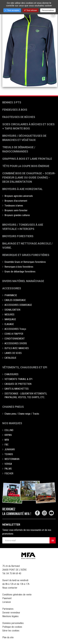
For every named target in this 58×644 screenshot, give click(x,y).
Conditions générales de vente (17, 595)
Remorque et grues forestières (26, 255)
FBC (6, 445)
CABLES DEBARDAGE (15, 300)
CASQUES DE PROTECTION (18, 384)
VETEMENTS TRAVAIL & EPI (18, 379)
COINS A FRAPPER (14, 334)
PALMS (8, 469)
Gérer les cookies (11, 631)
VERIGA (8, 464)
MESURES (9, 315)
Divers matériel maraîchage (23, 281)
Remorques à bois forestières (19, 267)
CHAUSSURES (11, 374)
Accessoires (12, 288)
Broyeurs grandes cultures (17, 215)
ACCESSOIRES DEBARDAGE (18, 305)
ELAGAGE (9, 324)
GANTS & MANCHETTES (17, 389)
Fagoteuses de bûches (19, 117)
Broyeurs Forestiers (18, 236)
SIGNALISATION (12, 310)
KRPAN (8, 435)
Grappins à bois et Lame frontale (27, 159)
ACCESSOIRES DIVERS (16, 343)
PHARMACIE (11, 295)
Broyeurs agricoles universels (19, 196)
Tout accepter (12, 10)
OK (53, 540)
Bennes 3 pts (12, 102)
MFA (7, 440)
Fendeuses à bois (15, 110)
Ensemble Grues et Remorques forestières (25, 262)
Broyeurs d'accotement (16, 201)
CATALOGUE (10, 358)
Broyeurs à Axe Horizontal (23, 189)
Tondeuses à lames (14, 206)
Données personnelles (13, 623)
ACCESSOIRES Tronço (15, 329)
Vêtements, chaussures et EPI (25, 367)
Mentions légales (10, 616)
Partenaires (8, 609)
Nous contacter (10, 588)
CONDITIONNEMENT (15, 339)
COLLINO (9, 430)
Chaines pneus (13, 407)
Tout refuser (31, 10)
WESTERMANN (12, 459)
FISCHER (9, 473)
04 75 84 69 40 (14, 573)
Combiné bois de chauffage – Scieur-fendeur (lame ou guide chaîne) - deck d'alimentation (29, 177)
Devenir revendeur (11, 613)
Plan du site (8, 637)
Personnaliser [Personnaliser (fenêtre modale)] (48, 10)
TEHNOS (9, 454)
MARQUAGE (10, 319)
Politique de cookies (12, 627)
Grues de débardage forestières (20, 272)
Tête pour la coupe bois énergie (26, 166)
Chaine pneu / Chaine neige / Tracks (22, 414)
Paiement (7, 598)
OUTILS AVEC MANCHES (17, 348)
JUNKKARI (10, 449)
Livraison (7, 602)
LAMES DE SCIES (13, 353)
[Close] (53, 15)
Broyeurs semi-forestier (16, 210)
